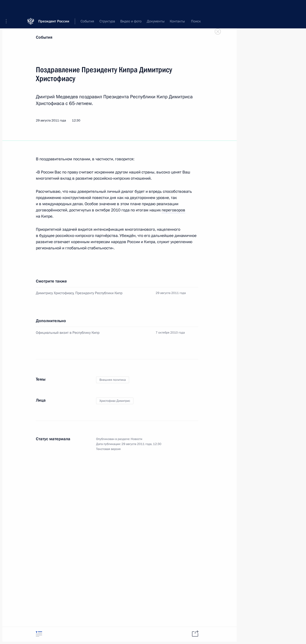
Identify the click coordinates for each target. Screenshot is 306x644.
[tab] (39, 634)
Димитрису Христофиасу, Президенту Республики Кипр (79, 293)
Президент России (54, 7)
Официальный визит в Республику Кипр (68, 333)
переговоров (173, 210)
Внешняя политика (113, 380)
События (44, 37)
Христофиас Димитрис (115, 401)
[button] (8, 7)
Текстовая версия (108, 449)
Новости (137, 439)
